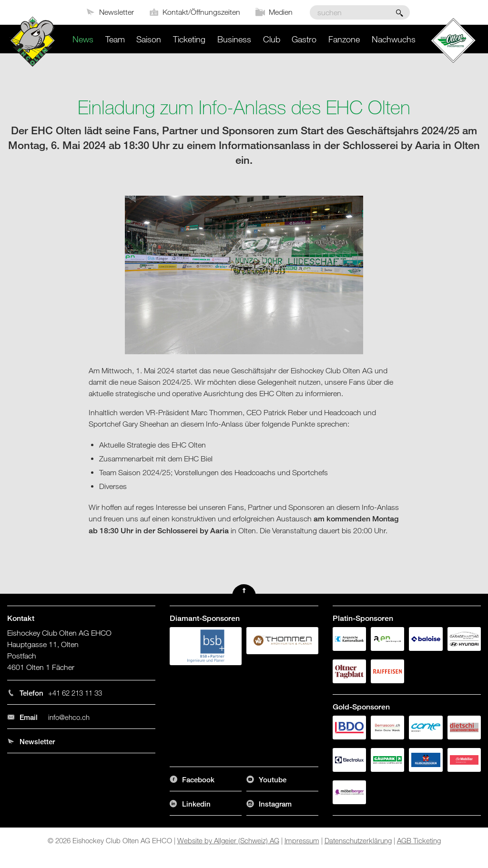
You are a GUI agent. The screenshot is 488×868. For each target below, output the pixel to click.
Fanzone (344, 39)
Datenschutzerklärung (358, 840)
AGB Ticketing (419, 840)
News (83, 39)
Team (115, 39)
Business (234, 39)
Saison (149, 39)
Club (272, 39)
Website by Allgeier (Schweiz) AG (228, 840)
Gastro (304, 39)
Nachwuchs (394, 39)
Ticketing (189, 39)
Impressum (302, 840)
